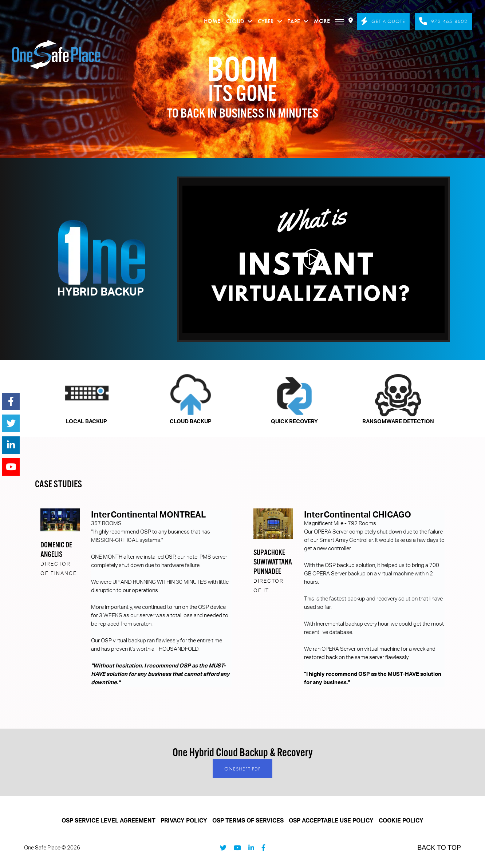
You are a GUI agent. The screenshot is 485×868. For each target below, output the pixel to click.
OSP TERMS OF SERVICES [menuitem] (248, 821)
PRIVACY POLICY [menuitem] (184, 821)
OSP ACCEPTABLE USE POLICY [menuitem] (331, 821)
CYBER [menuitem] (266, 21)
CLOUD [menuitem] (235, 21)
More (329, 21)
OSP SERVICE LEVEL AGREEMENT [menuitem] (109, 821)
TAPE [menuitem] (294, 21)
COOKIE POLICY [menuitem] (401, 821)
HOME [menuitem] (212, 21)
